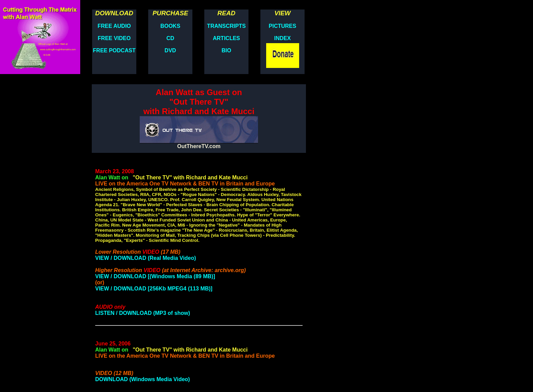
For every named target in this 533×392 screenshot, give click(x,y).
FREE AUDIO (114, 26)
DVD (170, 50)
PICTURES (283, 26)
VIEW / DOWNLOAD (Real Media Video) (146, 258)
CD (170, 38)
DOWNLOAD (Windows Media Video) (143, 379)
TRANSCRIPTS (226, 26)
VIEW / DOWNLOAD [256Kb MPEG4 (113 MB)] (154, 289)
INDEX (283, 38)
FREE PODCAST (114, 50)
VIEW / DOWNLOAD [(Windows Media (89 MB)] (155, 276)
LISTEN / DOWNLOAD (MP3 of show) (143, 313)
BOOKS (170, 26)
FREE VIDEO (114, 38)
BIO (226, 50)
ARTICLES (226, 38)
